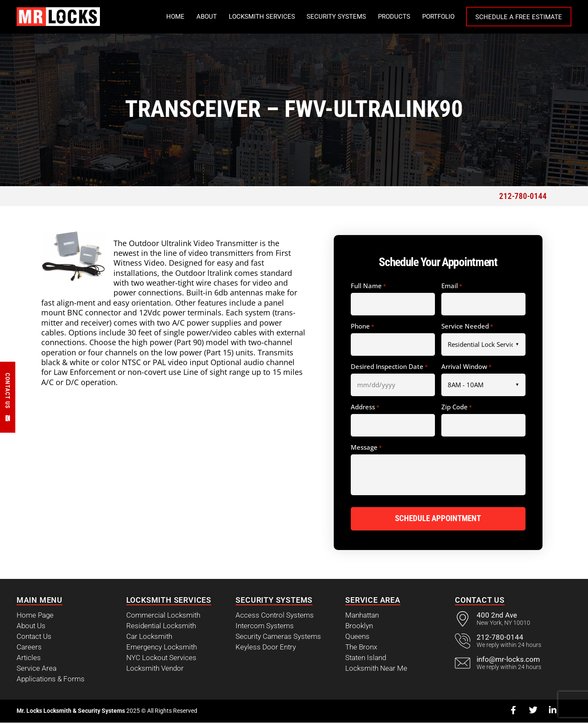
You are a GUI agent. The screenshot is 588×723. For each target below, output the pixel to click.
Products (394, 17)
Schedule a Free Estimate (519, 17)
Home (175, 17)
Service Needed (467, 326)
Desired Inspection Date (389, 367)
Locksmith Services (262, 17)
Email (452, 286)
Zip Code (457, 407)
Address (365, 407)
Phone (362, 326)
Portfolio (438, 17)
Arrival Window (466, 367)
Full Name (368, 286)
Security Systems (336, 17)
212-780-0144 (523, 196)
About (207, 17)
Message (366, 448)
